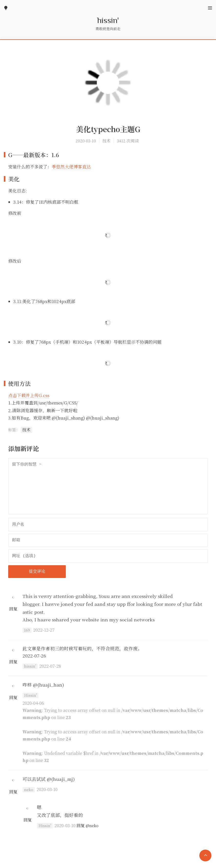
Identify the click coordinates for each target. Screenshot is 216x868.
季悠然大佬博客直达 (71, 167)
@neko (92, 825)
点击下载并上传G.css (29, 395)
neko (29, 790)
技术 (106, 141)
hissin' (108, 20)
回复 (13, 609)
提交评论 (37, 572)
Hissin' (30, 695)
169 (27, 630)
